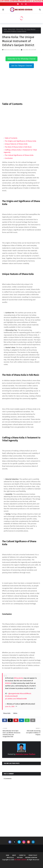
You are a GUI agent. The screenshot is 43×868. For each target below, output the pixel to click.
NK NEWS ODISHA (21, 860)
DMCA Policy (10, 858)
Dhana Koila (12, 29)
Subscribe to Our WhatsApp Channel (21, 59)
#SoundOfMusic (26, 693)
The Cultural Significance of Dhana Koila (19, 155)
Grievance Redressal (31, 858)
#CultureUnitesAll (11, 696)
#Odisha (8, 683)
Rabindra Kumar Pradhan (12, 50)
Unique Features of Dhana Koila (16, 144)
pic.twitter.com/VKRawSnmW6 (16, 699)
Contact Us (22, 855)
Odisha (15, 713)
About (14, 855)
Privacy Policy (33, 855)
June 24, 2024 (10, 706)
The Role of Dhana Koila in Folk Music (18, 147)
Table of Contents (11, 138)
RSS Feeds (20, 858)
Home (5, 29)
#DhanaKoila (19, 678)
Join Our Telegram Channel (21, 66)
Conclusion (9, 158)
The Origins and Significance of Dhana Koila (20, 141)
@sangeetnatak (14, 693)
